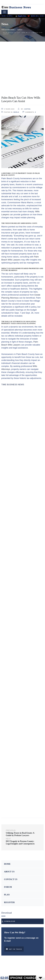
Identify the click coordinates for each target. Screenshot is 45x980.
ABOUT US (9, 872)
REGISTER (9, 902)
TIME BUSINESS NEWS (13, 385)
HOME (7, 864)
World (16, 112)
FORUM (8, 887)
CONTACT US (11, 879)
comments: (29, 112)
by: (24, 109)
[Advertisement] (22, 65)
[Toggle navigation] (5, 12)
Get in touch (14, 949)
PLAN (7, 895)
